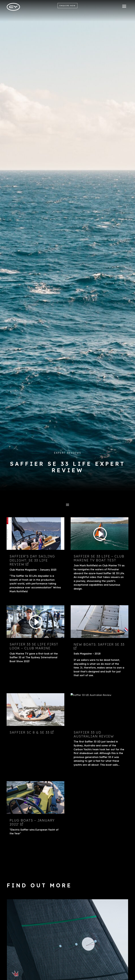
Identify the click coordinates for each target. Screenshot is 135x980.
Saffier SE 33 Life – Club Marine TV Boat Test (99, 558)
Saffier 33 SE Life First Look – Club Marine (34, 646)
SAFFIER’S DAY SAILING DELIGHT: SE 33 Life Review (32, 560)
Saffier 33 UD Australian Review (94, 734)
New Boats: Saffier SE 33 (99, 646)
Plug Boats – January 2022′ (32, 822)
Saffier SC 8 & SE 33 (32, 732)
